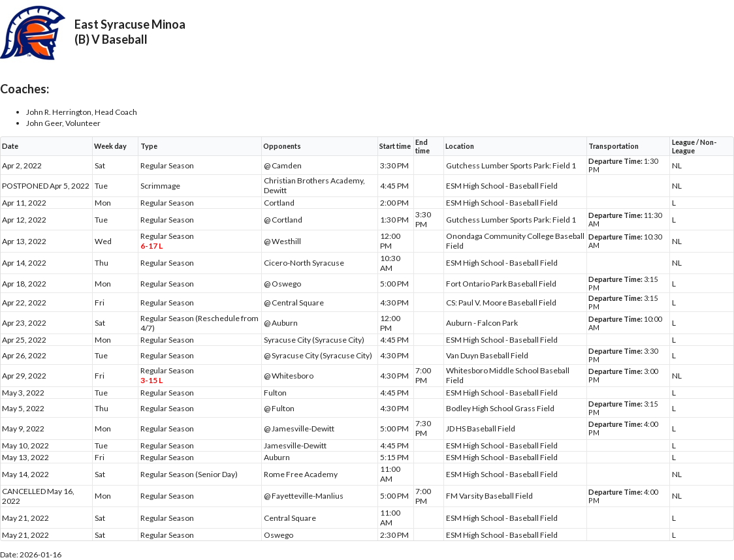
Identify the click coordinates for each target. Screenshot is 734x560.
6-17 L (152, 246)
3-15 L (152, 380)
